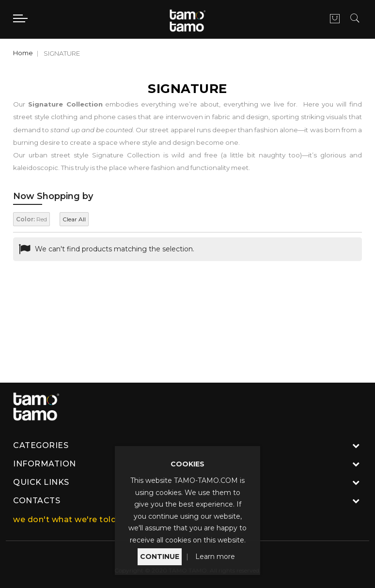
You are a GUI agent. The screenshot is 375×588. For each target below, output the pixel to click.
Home (23, 53)
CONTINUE (160, 557)
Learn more (215, 557)
